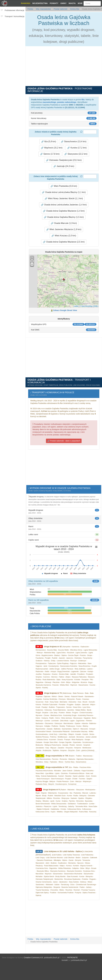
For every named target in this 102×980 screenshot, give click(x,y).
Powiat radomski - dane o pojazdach (64, 441)
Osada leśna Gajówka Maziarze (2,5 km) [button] (64, 242)
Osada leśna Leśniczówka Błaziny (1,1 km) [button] (64, 192)
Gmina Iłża (74, 9)
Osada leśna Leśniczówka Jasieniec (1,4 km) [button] (64, 205)
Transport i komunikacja (14, 16)
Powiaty (54, 3)
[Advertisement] (14, 35)
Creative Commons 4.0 (33, 958)
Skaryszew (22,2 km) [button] (76, 154)
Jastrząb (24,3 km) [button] (64, 166)
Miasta (72, 3)
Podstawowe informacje (14, 10)
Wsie (80, 3)
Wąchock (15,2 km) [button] (52, 148)
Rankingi (26, 3)
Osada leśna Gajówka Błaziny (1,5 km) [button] (64, 217)
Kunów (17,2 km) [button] (77, 148)
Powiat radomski (60, 9)
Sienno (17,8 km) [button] (50, 154)
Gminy (63, 3)
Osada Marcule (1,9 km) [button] (64, 223)
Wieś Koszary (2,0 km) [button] (64, 236)
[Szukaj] (92, 3)
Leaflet (76, 306)
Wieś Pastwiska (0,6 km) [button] (64, 186)
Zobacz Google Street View (65, 310)
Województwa (40, 3)
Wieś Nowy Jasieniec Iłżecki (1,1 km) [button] (64, 199)
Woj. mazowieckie (43, 9)
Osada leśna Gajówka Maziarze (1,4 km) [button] (64, 211)
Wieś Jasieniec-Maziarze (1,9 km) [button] (64, 229)
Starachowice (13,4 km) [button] (74, 142)
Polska (30, 9)
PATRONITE (73, 958)
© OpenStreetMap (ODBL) (89, 306)
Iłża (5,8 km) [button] (49, 142)
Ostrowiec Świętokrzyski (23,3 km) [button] (64, 160)
